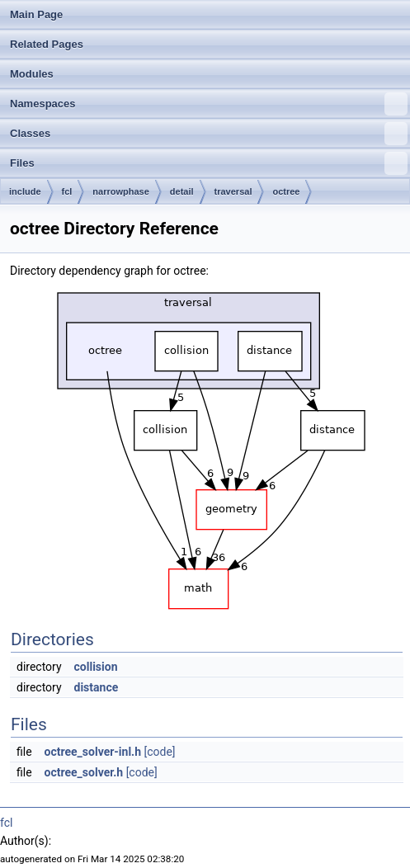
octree (286, 191)
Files (209, 163)
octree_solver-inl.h (93, 752)
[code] (159, 752)
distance (97, 687)
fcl (67, 191)
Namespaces (209, 104)
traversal (233, 191)
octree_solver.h (84, 772)
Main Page (36, 14)
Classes (209, 134)
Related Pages (47, 44)
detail (182, 191)
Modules (32, 74)
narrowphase (120, 191)
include (25, 191)
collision (96, 667)
